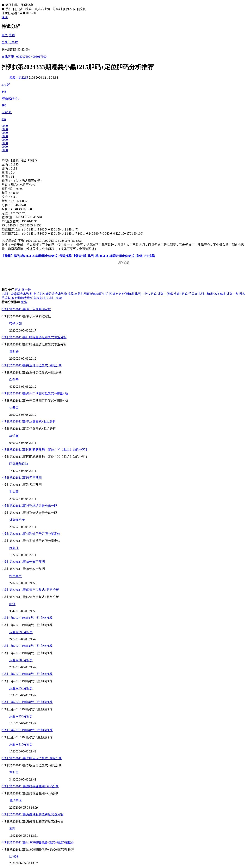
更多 (5, 35)
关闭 (12, 35)
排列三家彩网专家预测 (17, 294)
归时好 (14, 352)
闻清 (12, 604)
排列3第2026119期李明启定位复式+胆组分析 (32, 758)
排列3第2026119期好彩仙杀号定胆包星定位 (31, 534)
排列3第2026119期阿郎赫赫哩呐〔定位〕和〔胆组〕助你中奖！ (45, 449)
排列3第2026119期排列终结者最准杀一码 (29, 506)
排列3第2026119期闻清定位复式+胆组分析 (30, 590)
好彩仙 (14, 548)
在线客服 (8, 57)
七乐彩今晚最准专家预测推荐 (53, 294)
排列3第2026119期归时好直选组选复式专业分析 (34, 337)
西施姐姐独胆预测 (122, 294)
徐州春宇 (15, 576)
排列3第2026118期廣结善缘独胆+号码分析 (30, 786)
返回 (5, 17)
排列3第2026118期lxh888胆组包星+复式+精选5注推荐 (38, 842)
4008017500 (22, 57)
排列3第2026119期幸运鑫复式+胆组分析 (29, 421)
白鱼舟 (14, 380)
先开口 (14, 408)
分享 (5, 42)
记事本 (13, 42)
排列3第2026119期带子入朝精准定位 (26, 309)
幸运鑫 (14, 436)
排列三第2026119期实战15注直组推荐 (27, 618)
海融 (12, 829)
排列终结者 (17, 520)
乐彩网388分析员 (21, 660)
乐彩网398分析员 (21, 632)
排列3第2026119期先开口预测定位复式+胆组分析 (35, 393)
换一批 (26, 290)
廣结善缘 (15, 801)
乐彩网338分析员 (21, 716)
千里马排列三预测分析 (204, 294)
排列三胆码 (165, 294)
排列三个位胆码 (146, 294)
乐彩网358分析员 (21, 688)
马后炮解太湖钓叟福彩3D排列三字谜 (37, 298)
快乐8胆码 (181, 294)
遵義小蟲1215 (19, 78)
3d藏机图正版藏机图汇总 (91, 294)
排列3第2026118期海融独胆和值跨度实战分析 (32, 814)
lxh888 (14, 856)
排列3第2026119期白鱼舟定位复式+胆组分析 (32, 365)
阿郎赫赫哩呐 (19, 464)
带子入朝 (15, 323)
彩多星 (14, 492)
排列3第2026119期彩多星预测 (22, 478)
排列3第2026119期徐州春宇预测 (23, 562)
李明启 (14, 772)
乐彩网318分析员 (21, 744)
